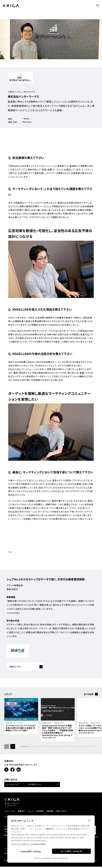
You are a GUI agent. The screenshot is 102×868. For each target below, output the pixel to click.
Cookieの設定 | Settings (31, 851)
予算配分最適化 (27, 122)
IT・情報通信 (26, 119)
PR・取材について (35, 785)
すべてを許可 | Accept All (71, 851)
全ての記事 (89, 695)
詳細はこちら (27, 667)
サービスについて (13, 785)
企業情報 (53, 812)
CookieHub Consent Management (56, 858)
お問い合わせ (65, 812)
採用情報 (43, 812)
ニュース (33, 812)
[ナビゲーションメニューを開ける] (98, 5)
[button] (13, 747)
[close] (89, 820)
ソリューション (10, 812)
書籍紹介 (23, 812)
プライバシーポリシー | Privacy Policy (28, 844)
